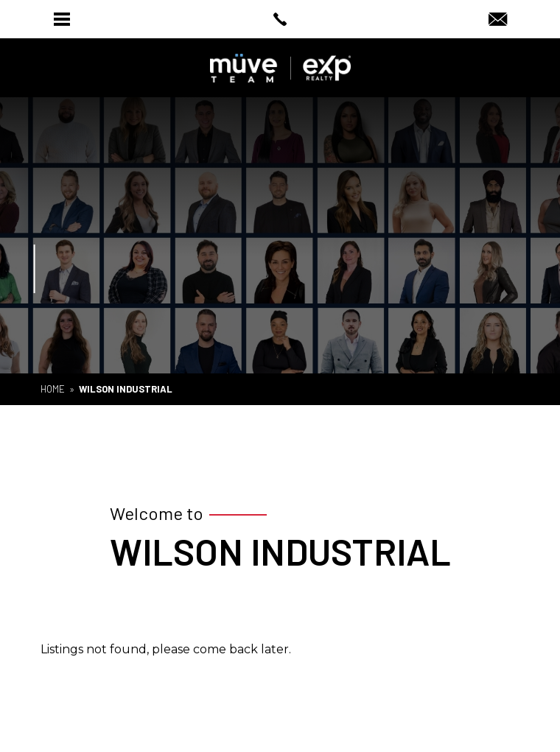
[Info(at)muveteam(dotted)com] (498, 21)
